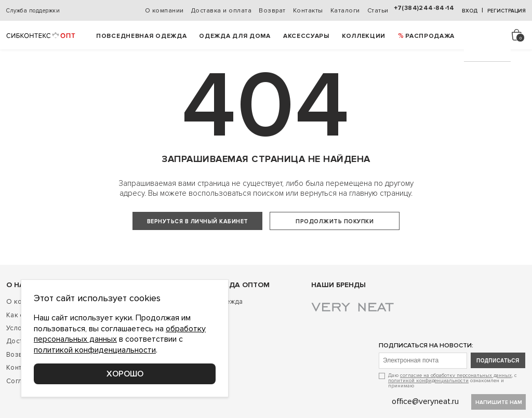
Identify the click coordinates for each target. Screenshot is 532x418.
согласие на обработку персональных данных (456, 397)
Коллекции (364, 36)
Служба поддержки (33, 11)
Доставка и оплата (222, 11)
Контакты (308, 11)
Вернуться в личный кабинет (198, 221)
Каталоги (345, 11)
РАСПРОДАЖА (430, 36)
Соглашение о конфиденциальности (66, 402)
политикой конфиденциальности (428, 402)
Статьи (378, 11)
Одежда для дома (235, 36)
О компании (164, 11)
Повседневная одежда (141, 36)
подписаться (498, 382)
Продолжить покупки (335, 221)
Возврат (272, 11)
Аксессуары (306, 36)
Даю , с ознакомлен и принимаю (453, 402)
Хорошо (125, 374)
